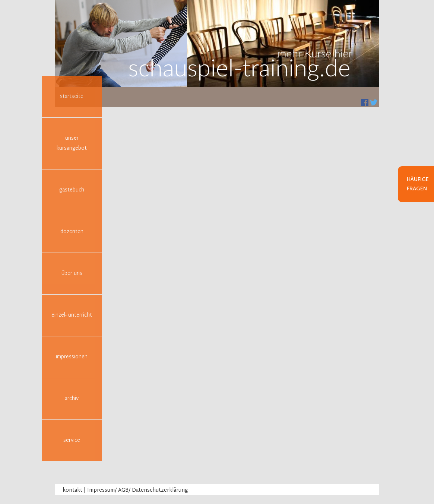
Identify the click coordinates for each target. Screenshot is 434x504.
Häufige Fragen (418, 184)
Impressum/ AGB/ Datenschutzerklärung (138, 490)
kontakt (72, 490)
